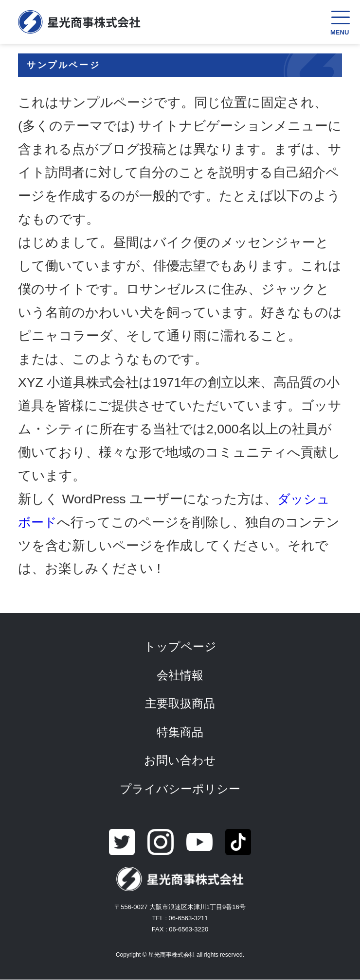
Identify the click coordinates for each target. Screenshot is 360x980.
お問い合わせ (180, 760)
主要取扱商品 (180, 703)
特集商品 (180, 732)
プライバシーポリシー (180, 789)
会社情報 (180, 675)
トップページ (180, 646)
